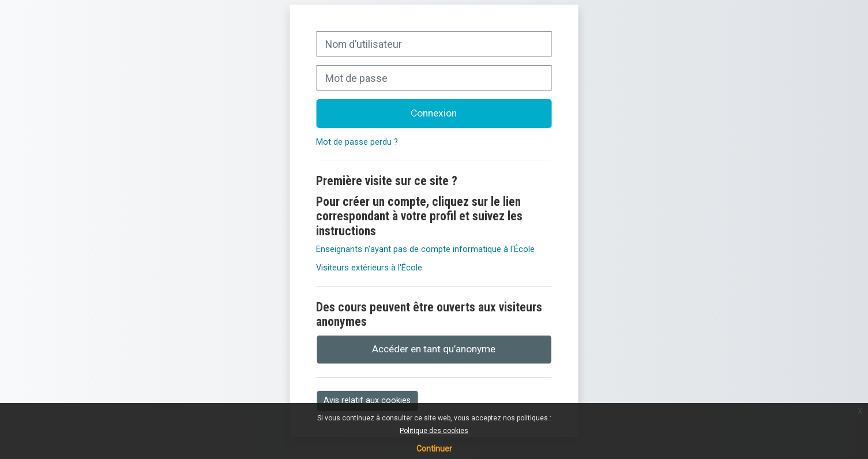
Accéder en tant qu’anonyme (434, 349)
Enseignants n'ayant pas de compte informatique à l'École (425, 249)
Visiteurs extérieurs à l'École (369, 268)
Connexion (434, 113)
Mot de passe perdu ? (357, 142)
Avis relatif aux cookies (367, 400)
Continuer (434, 449)
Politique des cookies (434, 431)
